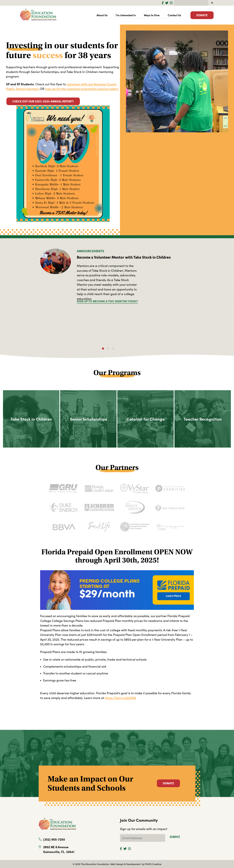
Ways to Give (152, 15)
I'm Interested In (126, 15)
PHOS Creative (153, 864)
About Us (102, 15)
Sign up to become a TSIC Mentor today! (107, 301)
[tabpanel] (117, 279)
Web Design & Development (126, 864)
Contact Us (174, 15)
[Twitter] (167, 3)
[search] (191, 3)
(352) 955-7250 (54, 839)
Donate (202, 15)
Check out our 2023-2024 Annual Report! (43, 101)
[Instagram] (171, 3)
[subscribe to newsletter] (143, 838)
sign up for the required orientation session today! (82, 89)
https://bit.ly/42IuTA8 (120, 698)
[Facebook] (163, 3)
